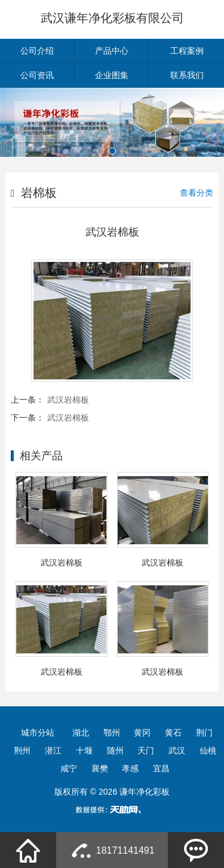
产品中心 (112, 51)
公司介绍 (37, 51)
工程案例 (187, 51)
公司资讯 (37, 75)
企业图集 (112, 75)
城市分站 (38, 733)
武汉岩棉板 (68, 400)
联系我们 (187, 75)
